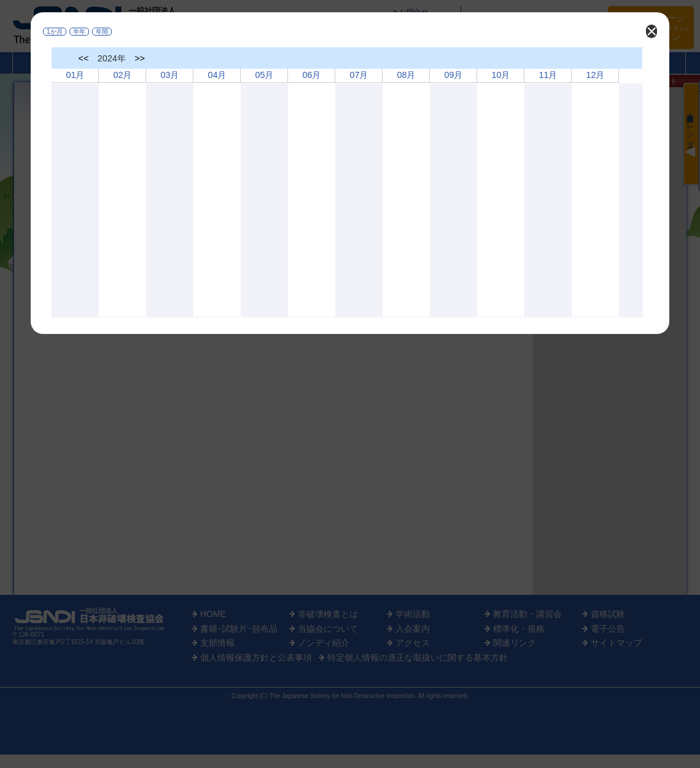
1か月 (55, 32)
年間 (102, 32)
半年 (79, 32)
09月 (453, 75)
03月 (169, 75)
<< (84, 58)
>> (140, 58)
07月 (359, 75)
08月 (406, 75)
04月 (217, 75)
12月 (595, 75)
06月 (311, 75)
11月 (548, 75)
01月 (75, 75)
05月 (264, 75)
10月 (500, 75)
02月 (122, 75)
